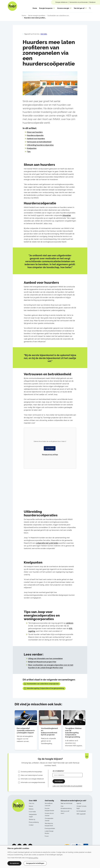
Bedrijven (93, 2)
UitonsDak (67, 215)
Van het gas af (79, 8)
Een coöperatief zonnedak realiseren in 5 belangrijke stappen (26, 730)
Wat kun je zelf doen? (65, 812)
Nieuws (31, 806)
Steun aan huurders (35, 132)
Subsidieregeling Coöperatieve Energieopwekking (44, 688)
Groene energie (63, 8)
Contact (31, 825)
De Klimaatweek (81, 811)
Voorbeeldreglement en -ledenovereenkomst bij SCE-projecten (49, 732)
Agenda (79, 803)
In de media (32, 812)
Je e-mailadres (58, 771)
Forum (47, 836)
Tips (29, 152)
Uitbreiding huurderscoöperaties (40, 145)
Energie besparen (46, 8)
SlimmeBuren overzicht (49, 805)
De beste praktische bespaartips (31, 772)
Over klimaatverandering (66, 807)
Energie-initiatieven (62, 2)
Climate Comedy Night (81, 807)
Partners (31, 809)
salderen (70, 623)
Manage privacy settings (50, 455)
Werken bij (32, 819)
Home (35, 8)
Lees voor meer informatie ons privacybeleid (67, 786)
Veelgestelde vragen (33, 816)
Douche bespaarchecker (49, 810)
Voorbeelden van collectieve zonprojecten (41, 684)
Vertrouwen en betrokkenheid (39, 142)
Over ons (31, 803)
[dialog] (50, 857)
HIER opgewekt (81, 814)
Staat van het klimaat (66, 803)
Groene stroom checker (49, 814)
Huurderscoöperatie (35, 135)
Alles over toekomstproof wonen (32, 775)
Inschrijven (59, 781)
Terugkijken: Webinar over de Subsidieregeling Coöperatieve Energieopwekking (73, 733)
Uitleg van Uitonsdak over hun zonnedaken (45, 659)
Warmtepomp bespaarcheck (49, 825)
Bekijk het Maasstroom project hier (42, 662)
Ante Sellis (44, 34)
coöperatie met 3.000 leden (47, 543)
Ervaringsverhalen (50, 828)
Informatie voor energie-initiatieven (32, 779)
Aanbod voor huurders (36, 139)
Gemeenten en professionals (79, 2)
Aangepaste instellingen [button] (35, 863)
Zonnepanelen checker (49, 819)
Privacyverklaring (34, 822)
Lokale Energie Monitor (49, 832)
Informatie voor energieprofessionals (33, 782)
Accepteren (14, 863)
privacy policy (33, 858)
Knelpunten (32, 148)
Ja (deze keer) (50, 448)
